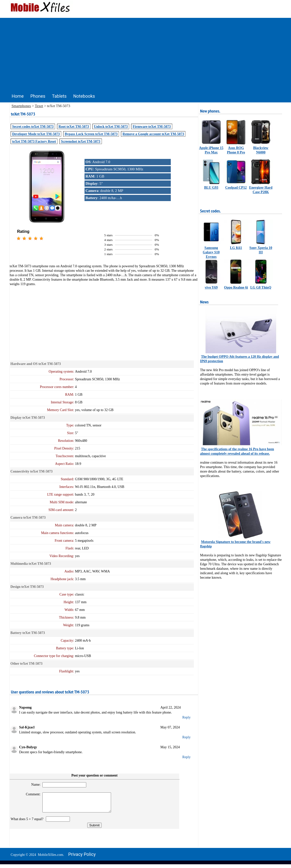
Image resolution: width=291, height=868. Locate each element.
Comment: (31, 794)
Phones (38, 96)
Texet (39, 106)
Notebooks (84, 96)
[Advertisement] (145, 53)
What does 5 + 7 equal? (28, 823)
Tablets (59, 96)
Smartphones (21, 106)
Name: (34, 785)
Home (18, 96)
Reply (187, 717)
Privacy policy (82, 858)
